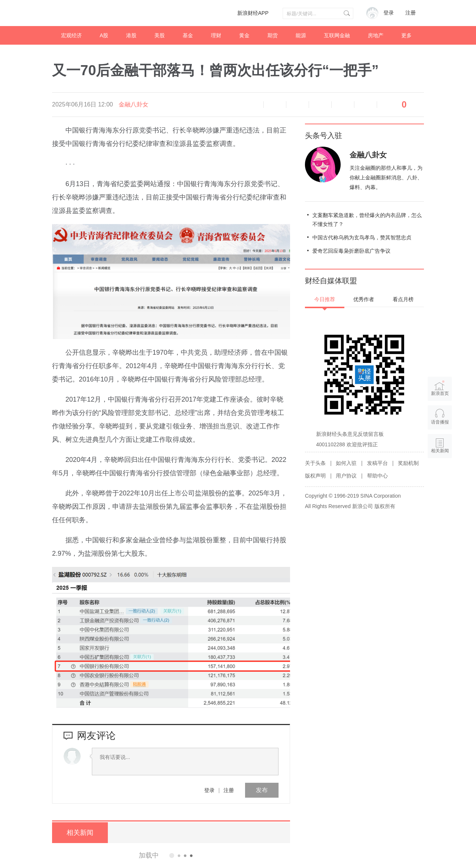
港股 (131, 35)
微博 (320, 105)
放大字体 (297, 105)
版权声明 (315, 476)
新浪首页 (440, 388)
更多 (406, 35)
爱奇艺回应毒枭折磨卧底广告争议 (351, 251)
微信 (343, 105)
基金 (188, 35)
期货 (273, 35)
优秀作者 (364, 299)
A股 (104, 35)
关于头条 (315, 463)
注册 (411, 13)
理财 (216, 35)
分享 (366, 105)
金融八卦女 (134, 104)
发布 (262, 790)
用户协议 (346, 476)
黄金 (244, 35)
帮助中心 (377, 476)
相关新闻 (80, 833)
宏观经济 (71, 35)
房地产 (376, 35)
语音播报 (252, 105)
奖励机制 (408, 463)
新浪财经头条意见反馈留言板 (350, 434)
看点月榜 (403, 299)
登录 (209, 790)
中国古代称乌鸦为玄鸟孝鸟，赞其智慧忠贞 (362, 237)
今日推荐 (325, 299)
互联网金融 (337, 35)
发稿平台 (377, 463)
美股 (160, 35)
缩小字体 (275, 105)
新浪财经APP (253, 13)
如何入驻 (346, 463)
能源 (301, 35)
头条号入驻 (324, 135)
